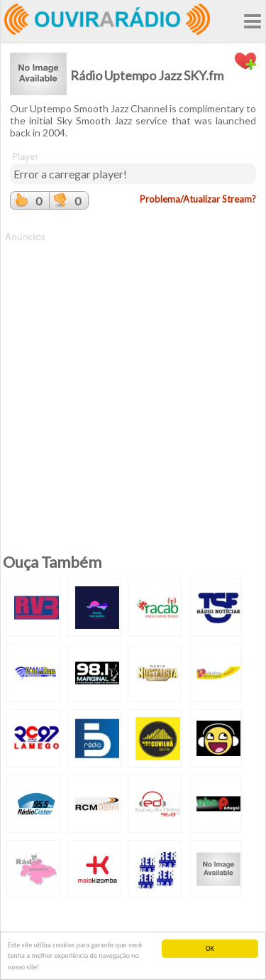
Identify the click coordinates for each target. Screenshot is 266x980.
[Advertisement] (133, 377)
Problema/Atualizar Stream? (198, 199)
